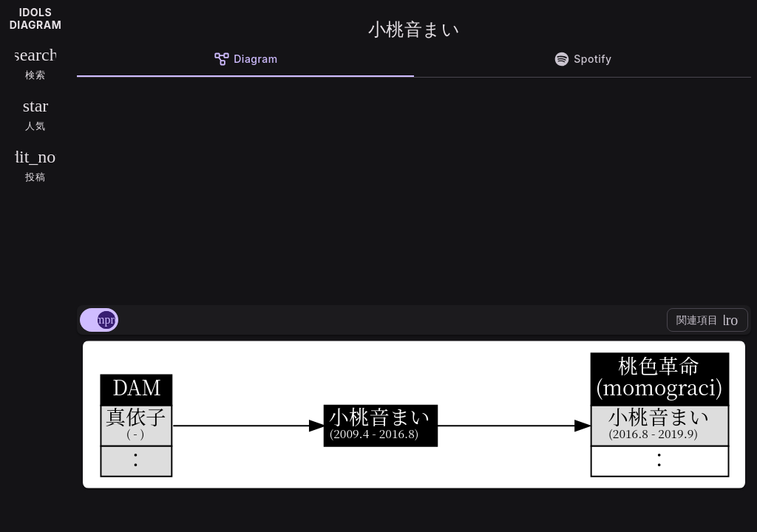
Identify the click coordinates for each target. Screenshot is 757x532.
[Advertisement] (414, 188)
